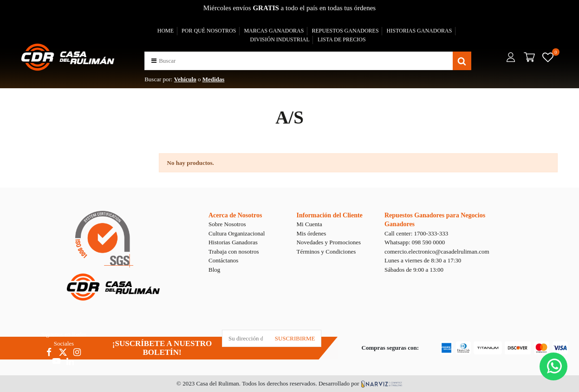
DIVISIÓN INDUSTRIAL (280, 39)
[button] (154, 61)
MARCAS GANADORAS (274, 31)
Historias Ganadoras (233, 242)
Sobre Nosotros (227, 224)
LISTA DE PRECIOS (342, 39)
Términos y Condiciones (326, 252)
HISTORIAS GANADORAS (420, 31)
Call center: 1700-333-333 (416, 233)
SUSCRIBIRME (295, 338)
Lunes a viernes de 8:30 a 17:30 (423, 260)
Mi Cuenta (309, 224)
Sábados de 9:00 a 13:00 (414, 270)
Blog (214, 270)
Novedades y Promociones (329, 242)
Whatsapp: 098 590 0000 (415, 242)
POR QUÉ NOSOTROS (209, 31)
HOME (166, 31)
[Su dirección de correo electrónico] (246, 338)
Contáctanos (223, 260)
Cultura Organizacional (237, 233)
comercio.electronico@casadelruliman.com (437, 252)
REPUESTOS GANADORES (345, 31)
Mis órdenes (311, 233)
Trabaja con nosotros (234, 252)
